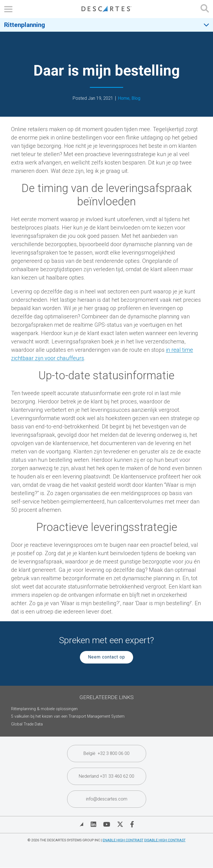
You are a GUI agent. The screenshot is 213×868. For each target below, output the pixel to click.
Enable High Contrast (123, 840)
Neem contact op (106, 657)
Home (124, 98)
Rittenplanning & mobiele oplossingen (44, 709)
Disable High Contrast (165, 840)
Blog (136, 98)
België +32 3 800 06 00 (106, 753)
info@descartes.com (107, 799)
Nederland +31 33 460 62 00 (106, 776)
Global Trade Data (27, 724)
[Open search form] (205, 9)
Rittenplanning (25, 25)
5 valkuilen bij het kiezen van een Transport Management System (68, 716)
